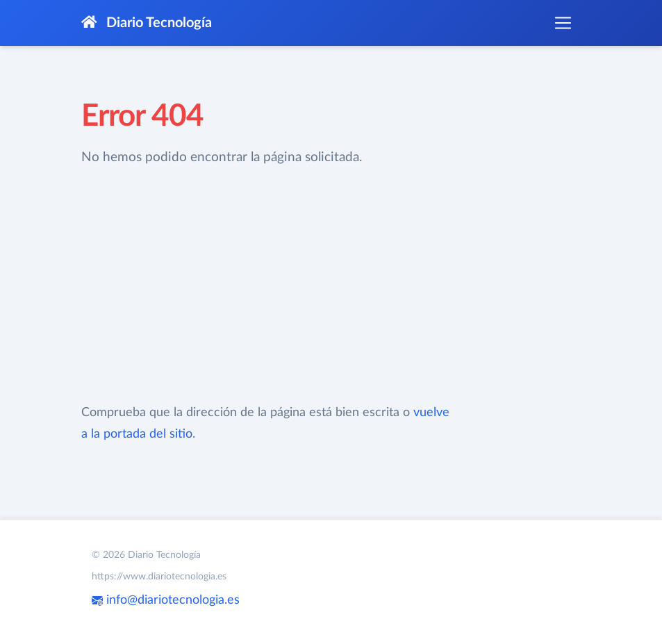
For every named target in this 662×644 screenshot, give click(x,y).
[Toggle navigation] (563, 23)
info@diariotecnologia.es (166, 600)
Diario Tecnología (147, 23)
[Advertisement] (266, 286)
